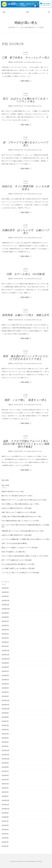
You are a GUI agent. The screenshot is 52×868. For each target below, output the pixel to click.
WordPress (39, 861)
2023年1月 (5, 746)
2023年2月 (5, 742)
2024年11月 (5, 655)
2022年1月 (5, 796)
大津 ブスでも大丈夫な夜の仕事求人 (14, 543)
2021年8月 (5, 817)
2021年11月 (5, 805)
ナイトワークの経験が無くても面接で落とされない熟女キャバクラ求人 (26, 539)
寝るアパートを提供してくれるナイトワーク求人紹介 (20, 548)
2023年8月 (5, 717)
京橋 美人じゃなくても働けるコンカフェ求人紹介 (19, 512)
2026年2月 (5, 592)
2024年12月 (5, 650)
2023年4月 (5, 734)
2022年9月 (5, 763)
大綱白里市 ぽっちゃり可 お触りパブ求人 (25, 232)
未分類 (25, 52)
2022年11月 (5, 755)
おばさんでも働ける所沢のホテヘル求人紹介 (17, 535)
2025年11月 (5, 605)
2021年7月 (5, 821)
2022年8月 (5, 767)
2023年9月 (5, 713)
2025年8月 (5, 617)
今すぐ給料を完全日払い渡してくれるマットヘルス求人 (20, 521)
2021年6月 (5, 825)
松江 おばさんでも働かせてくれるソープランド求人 (25, 100)
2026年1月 (5, 596)
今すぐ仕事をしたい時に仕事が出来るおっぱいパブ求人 (20, 504)
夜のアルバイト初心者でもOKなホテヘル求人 (17, 496)
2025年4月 (5, 634)
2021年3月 (5, 838)
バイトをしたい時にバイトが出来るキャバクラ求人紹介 (20, 573)
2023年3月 (5, 738)
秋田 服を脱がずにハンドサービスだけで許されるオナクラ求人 (25, 358)
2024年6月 (5, 675)
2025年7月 (5, 621)
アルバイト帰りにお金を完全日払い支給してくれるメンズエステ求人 (25, 556)
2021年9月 (5, 813)
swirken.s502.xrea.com (34, 62)
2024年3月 (5, 688)
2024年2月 (5, 692)
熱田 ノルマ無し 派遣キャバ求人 (25, 400)
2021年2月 (5, 842)
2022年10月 (6, 759)
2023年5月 (5, 730)
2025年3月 (5, 638)
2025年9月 (5, 613)
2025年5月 (5, 630)
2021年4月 (5, 834)
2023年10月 (6, 709)
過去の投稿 (5, 480)
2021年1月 (5, 846)
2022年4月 (5, 784)
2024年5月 (5, 680)
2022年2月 (5, 792)
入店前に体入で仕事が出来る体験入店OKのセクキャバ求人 (22, 516)
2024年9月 (5, 663)
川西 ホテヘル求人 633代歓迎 (25, 274)
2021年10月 (5, 809)
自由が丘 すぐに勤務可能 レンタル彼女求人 (26, 188)
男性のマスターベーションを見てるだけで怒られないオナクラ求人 (24, 500)
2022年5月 (5, 780)
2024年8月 (5, 667)
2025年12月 (5, 601)
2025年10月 (6, 609)
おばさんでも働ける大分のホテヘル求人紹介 (17, 508)
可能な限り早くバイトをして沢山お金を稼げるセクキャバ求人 (23, 531)
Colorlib (25, 861)
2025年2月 (5, 642)
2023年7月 (5, 721)
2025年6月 (5, 626)
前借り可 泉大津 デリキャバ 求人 (13, 492)
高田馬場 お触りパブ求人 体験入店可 (26, 315)
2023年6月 (5, 725)
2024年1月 (5, 696)
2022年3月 (5, 788)
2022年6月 (5, 775)
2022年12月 (5, 750)
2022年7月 (5, 771)
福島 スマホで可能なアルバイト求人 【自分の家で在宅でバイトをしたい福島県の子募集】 (26, 444)
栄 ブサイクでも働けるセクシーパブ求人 (25, 144)
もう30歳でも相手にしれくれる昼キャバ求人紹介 (18, 568)
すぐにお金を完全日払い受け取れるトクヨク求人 (18, 564)
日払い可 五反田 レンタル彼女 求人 (14, 552)
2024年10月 (6, 659)
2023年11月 (5, 705)
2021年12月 (5, 800)
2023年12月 (5, 700)
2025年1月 (5, 646)
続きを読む (25, 81)
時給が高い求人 (26, 23)
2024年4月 (5, 684)
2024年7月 (5, 671)
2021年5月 (5, 830)
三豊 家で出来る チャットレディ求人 (25, 58)
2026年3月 (5, 588)
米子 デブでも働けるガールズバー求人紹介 (17, 560)
